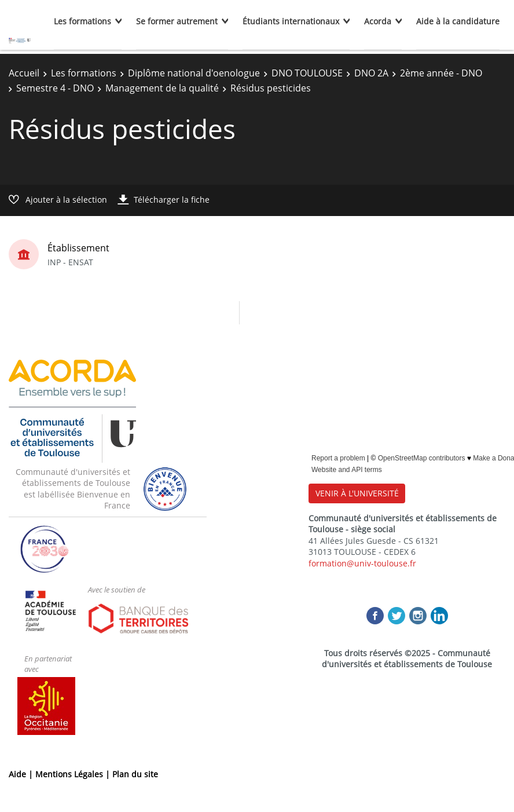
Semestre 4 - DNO (55, 88)
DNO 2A (371, 73)
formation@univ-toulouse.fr (362, 563)
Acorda (378, 21)
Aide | (22, 774)
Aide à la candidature (458, 21)
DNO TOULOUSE (307, 73)
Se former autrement (177, 21)
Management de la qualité (162, 88)
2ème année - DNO (441, 73)
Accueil (24, 73)
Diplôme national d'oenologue (194, 73)
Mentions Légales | (74, 774)
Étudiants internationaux (291, 21)
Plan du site (135, 774)
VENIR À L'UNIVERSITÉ (357, 493)
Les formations (82, 21)
